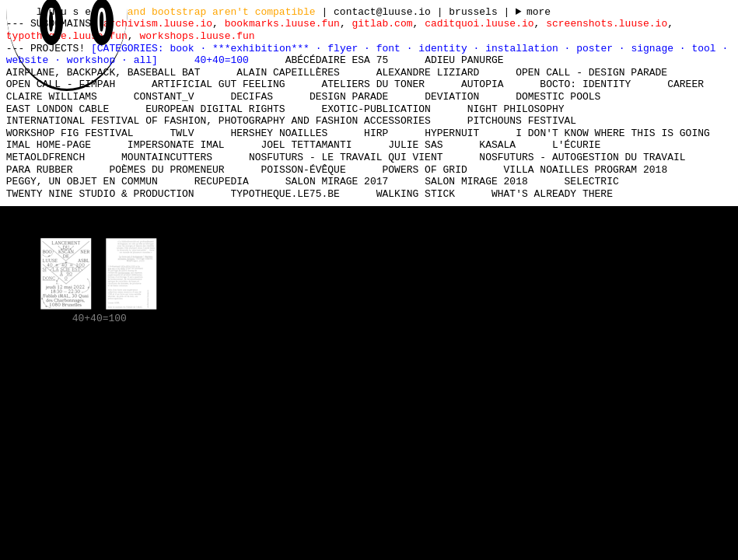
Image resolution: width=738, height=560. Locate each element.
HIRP (376, 133)
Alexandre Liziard (428, 72)
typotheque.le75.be (285, 194)
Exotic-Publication (376, 109)
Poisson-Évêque (303, 170)
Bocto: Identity (585, 84)
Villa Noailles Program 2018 (585, 170)
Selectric (591, 181)
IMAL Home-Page (49, 145)
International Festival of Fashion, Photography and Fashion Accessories (219, 121)
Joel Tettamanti (306, 145)
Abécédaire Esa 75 (337, 60)
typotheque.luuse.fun (67, 36)
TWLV (182, 133)
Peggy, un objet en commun (82, 181)
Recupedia (222, 181)
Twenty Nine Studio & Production (100, 194)
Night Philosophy (516, 109)
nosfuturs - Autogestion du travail (582, 157)
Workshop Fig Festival (70, 133)
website (30, 60)
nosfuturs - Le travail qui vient (346, 157)
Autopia (483, 84)
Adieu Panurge (464, 60)
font (392, 48)
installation (525, 48)
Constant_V (164, 96)
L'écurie (576, 145)
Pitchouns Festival (522, 121)
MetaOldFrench (45, 157)
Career (686, 84)
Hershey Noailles (279, 133)
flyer (346, 48)
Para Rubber (40, 170)
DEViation (452, 96)
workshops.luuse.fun (197, 36)
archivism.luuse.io (158, 23)
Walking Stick (416, 194)
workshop (94, 60)
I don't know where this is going (613, 133)
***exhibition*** (264, 48)
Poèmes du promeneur (166, 170)
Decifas (252, 96)
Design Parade (349, 96)
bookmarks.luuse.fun (282, 23)
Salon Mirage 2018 (476, 181)
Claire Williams (52, 96)
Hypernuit (452, 133)
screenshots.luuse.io (607, 23)
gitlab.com (382, 23)
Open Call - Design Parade (591, 72)
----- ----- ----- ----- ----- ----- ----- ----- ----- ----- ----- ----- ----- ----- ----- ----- (533, 12)
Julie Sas (415, 145)
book (185, 48)
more (539, 12)
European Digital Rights (215, 109)
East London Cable (58, 109)
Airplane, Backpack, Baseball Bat (103, 72)
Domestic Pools (558, 96)
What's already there (552, 194)
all (143, 60)
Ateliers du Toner (373, 84)
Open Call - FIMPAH (61, 84)
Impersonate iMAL (176, 145)
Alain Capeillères (288, 72)
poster (598, 48)
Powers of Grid (424, 170)
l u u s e (67, 12)
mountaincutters (167, 157)
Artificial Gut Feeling (219, 84)
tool (707, 48)
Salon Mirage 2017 (337, 181)
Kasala (497, 145)
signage (655, 48)
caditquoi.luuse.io (479, 23)
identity (446, 48)
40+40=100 (222, 60)
